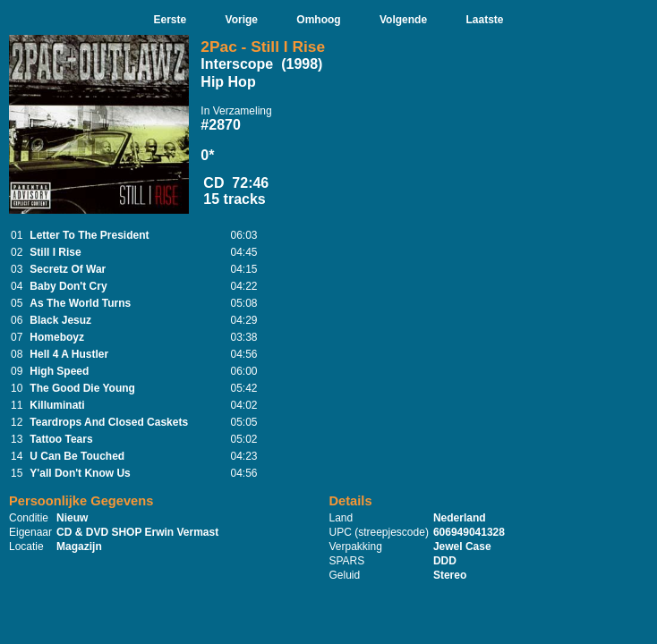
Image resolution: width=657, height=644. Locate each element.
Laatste (484, 20)
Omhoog (318, 20)
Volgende (403, 20)
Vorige (242, 20)
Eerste (170, 20)
